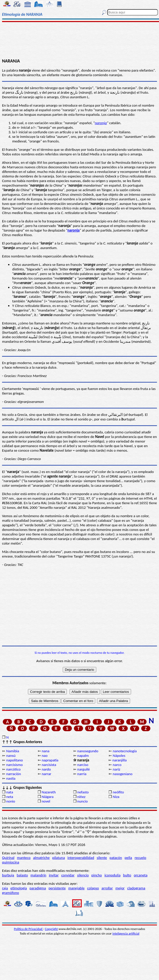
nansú (11, 756)
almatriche (41, 858)
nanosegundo (88, 751)
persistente (57, 888)
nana (45, 751)
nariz (117, 769)
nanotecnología (125, 751)
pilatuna (59, 858)
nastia (11, 778)
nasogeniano (123, 774)
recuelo (140, 858)
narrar (46, 774)
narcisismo (14, 765)
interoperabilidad (81, 858)
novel (46, 801)
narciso (83, 765)
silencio (83, 875)
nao (45, 756)
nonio (11, 801)
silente (102, 858)
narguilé (83, 769)
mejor (120, 888)
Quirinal (8, 858)
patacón (116, 858)
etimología (19, 888)
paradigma (38, 888)
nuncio (82, 801)
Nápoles (119, 756)
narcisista (49, 765)
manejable (76, 888)
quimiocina (11, 862)
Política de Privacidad (29, 929)
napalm (83, 756)
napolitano (14, 760)
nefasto (83, 792)
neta (10, 797)
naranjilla (119, 760)
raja (5, 888)
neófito (118, 792)
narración (13, 774)
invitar (54, 875)
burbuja (8, 875)
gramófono (11, 893)
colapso (93, 888)
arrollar (107, 888)
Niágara (47, 797)
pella (128, 858)
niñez (81, 797)
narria (82, 774)
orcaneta (141, 875)
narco (117, 765)
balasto (22, 875)
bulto (127, 875)
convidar (68, 875)
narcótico (13, 769)
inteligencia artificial (126, 933)
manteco (24, 858)
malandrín (38, 875)
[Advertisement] (80, 40)
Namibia (13, 751)
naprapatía (50, 760)
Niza (116, 797)
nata (10, 792)
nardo (46, 769)
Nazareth (49, 792)
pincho (97, 875)
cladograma (136, 888)
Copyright (51, 929)
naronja (101, 123)
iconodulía (112, 875)
